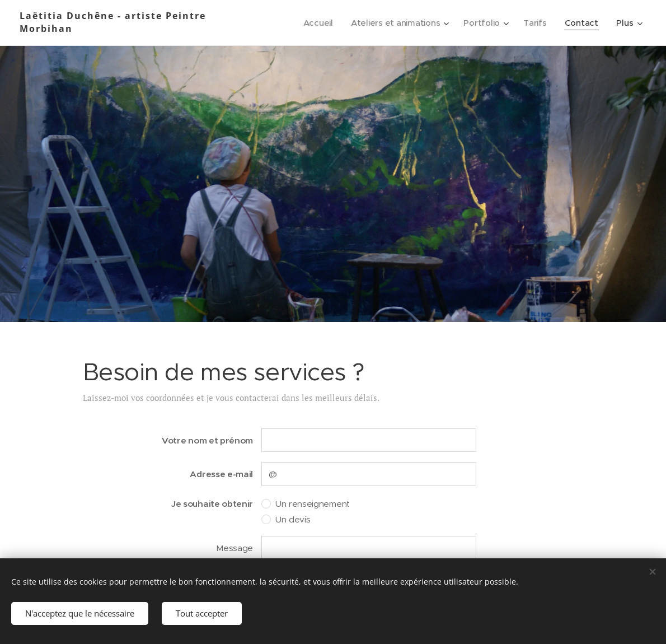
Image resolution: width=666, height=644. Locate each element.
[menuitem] (315, 23)
